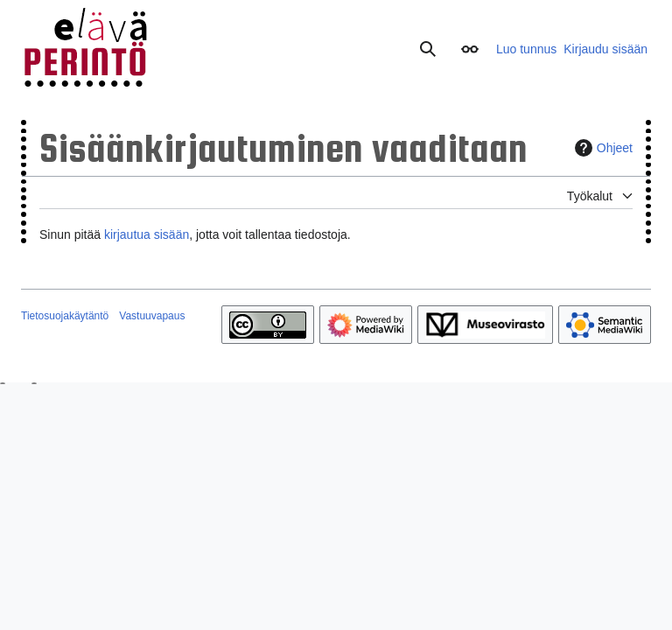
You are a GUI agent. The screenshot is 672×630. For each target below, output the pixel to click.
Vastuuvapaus (152, 316)
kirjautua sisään (147, 234)
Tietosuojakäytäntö (65, 316)
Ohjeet (602, 148)
